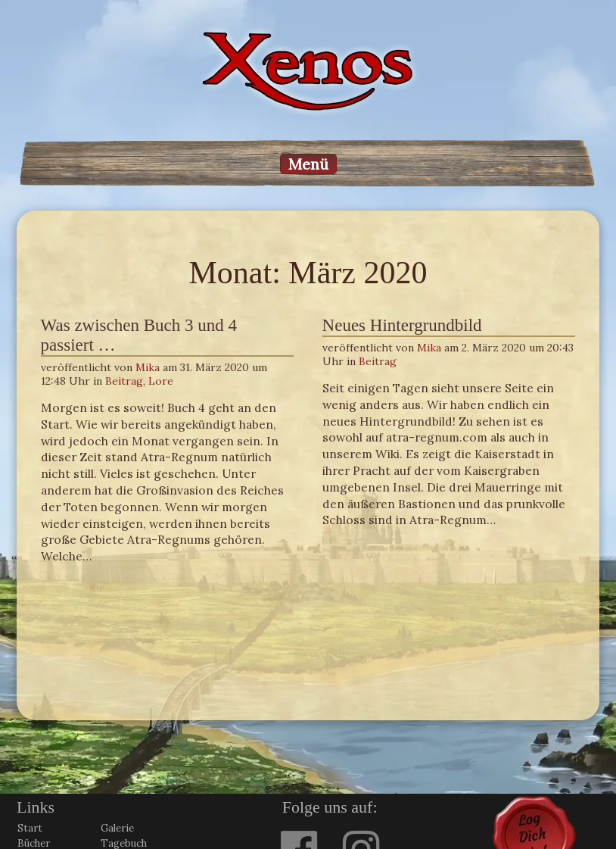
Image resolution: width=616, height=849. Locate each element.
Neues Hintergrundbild (402, 325)
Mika (148, 367)
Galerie (117, 828)
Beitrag (124, 381)
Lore (161, 381)
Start (30, 828)
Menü (308, 164)
